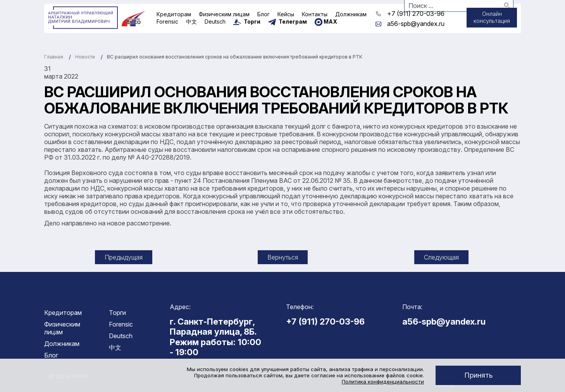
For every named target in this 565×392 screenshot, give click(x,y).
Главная (54, 57)
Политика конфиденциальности (383, 382)
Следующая (441, 257)
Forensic (167, 21)
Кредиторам (174, 14)
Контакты (315, 14)
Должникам (351, 14)
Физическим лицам (224, 14)
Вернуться (283, 257)
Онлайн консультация (487, 19)
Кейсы (286, 14)
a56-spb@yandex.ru (416, 24)
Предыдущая (124, 257)
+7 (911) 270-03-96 (416, 14)
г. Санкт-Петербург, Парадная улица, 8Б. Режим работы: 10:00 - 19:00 (215, 337)
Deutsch (215, 21)
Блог (264, 14)
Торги (117, 313)
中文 (191, 21)
